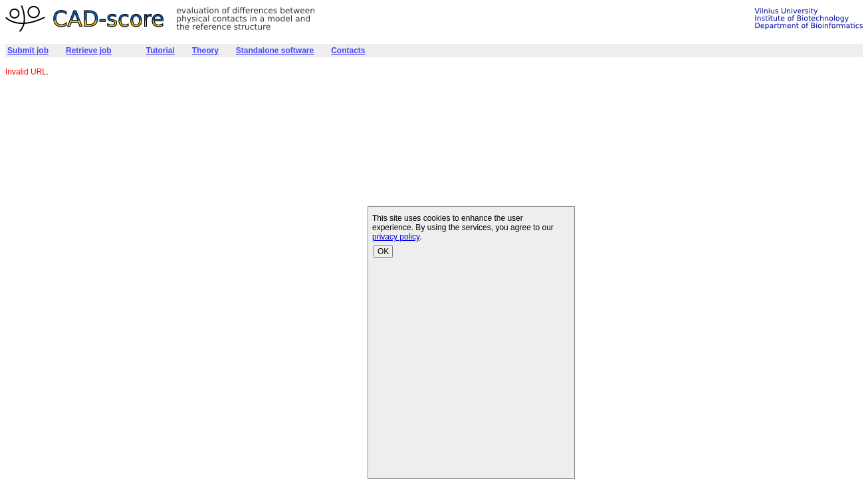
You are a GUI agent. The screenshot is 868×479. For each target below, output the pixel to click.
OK (383, 251)
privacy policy (396, 237)
